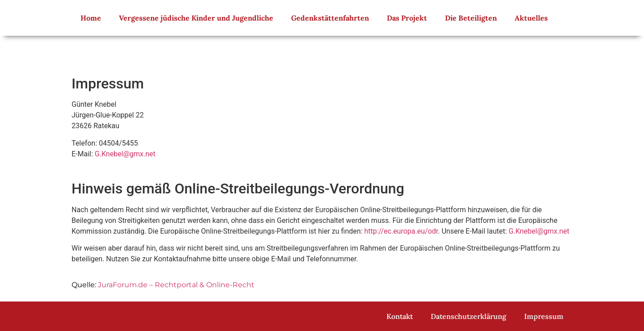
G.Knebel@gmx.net (125, 154)
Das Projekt (407, 18)
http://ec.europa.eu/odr (401, 231)
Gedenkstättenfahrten (330, 18)
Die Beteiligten (471, 18)
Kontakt (400, 316)
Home (91, 18)
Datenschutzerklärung (468, 316)
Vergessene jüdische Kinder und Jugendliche (196, 18)
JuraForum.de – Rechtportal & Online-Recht (176, 285)
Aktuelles (531, 18)
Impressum (544, 316)
